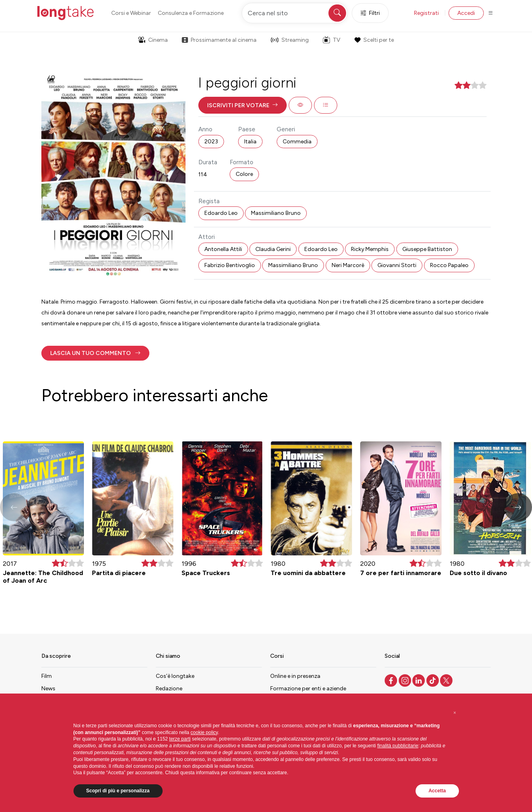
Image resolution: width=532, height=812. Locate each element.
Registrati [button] (426, 13)
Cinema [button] (153, 40)
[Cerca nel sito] (295, 13)
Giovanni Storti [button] (397, 265)
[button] (243, 105)
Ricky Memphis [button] (370, 249)
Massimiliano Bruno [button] (276, 213)
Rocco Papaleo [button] (449, 265)
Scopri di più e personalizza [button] (118, 791)
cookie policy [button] (204, 732)
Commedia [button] (297, 142)
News (48, 689)
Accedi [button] (466, 13)
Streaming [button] (290, 40)
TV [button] (332, 40)
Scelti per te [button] (374, 40)
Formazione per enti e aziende (308, 689)
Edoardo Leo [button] (221, 213)
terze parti (180, 739)
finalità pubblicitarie (398, 746)
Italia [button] (250, 142)
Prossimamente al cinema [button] (219, 40)
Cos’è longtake (175, 676)
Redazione (169, 689)
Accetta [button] (437, 791)
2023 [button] (211, 142)
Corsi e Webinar (131, 13)
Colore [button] (244, 174)
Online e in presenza (295, 676)
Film (47, 676)
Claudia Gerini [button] (273, 249)
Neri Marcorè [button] (348, 265)
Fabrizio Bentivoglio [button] (230, 265)
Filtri (370, 13)
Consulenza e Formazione (191, 13)
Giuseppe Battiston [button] (427, 249)
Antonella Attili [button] (223, 249)
